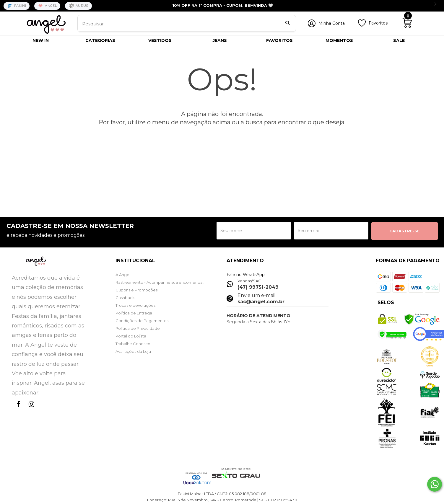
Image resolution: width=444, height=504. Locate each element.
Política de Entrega (134, 313)
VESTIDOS (160, 40)
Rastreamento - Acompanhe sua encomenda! (160, 282)
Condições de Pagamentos (142, 321)
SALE (399, 40)
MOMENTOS (339, 40)
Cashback (125, 298)
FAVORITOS (279, 40)
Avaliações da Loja (133, 351)
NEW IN (41, 40)
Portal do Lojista (131, 336)
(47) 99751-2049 (258, 287)
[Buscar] (288, 24)
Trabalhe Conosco (133, 344)
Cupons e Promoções (136, 290)
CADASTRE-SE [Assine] (405, 231)
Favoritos (378, 23)
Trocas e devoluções (135, 305)
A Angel (123, 275)
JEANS (220, 40)
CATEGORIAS (100, 40)
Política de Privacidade (138, 328)
